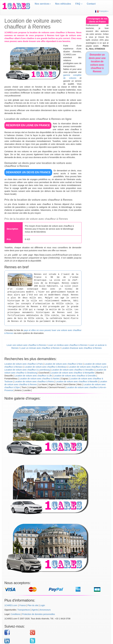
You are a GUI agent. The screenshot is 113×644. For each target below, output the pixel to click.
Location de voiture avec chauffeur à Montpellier (73, 373)
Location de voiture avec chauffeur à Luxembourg (27, 370)
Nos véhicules (63, 4)
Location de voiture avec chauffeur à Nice (63, 364)
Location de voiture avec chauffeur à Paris (24, 364)
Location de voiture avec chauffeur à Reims (34, 381)
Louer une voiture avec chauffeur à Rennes (26, 345)
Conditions (15, 614)
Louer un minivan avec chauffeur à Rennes (40, 348)
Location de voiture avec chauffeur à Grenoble (75, 376)
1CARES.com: (11, 605)
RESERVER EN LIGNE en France (28, 125)
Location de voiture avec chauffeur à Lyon (88, 367)
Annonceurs (45, 610)
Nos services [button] (43, 4)
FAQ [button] (79, 4)
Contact (91, 4)
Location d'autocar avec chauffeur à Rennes (82, 348)
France (23, 605)
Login (42, 605)
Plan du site (33, 605)
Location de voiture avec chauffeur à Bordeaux (46, 367)
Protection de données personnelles (38, 614)
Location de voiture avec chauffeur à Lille (33, 376)
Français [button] (102, 11)
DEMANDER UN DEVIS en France (28, 172)
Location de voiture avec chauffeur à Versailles (73, 370)
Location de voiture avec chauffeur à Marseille (77, 381)
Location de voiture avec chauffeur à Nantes (39, 379)
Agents (35, 610)
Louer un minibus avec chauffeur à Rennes (68, 345)
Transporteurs (24, 610)
